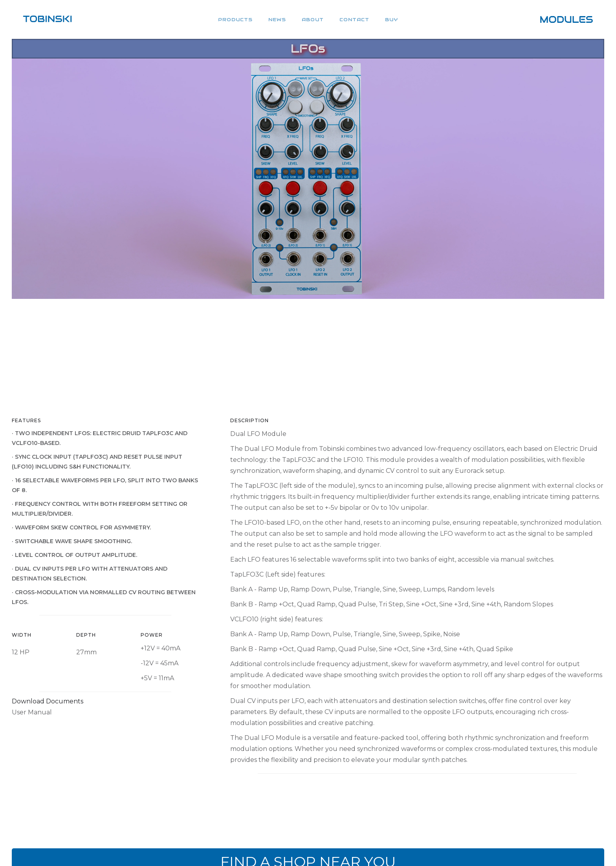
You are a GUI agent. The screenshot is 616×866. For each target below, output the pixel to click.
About (313, 19)
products (235, 19)
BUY (391, 19)
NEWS (277, 19)
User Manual (32, 712)
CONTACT (354, 19)
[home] (48, 19)
